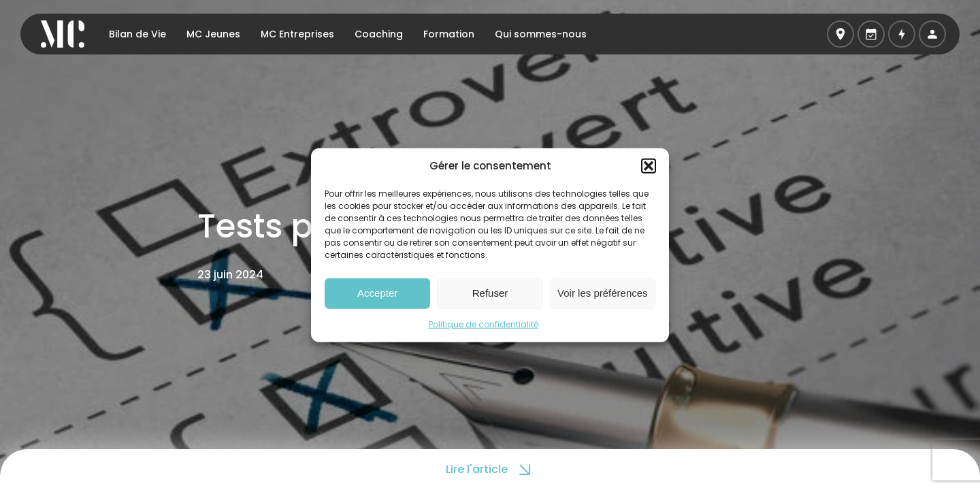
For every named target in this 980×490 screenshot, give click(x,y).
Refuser (490, 293)
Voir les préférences (603, 293)
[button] (649, 166)
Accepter (377, 293)
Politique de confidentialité (484, 324)
